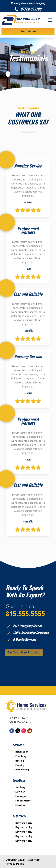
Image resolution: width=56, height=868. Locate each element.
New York (21, 792)
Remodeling (22, 770)
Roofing (20, 761)
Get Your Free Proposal (23, 652)
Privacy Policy (15, 864)
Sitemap (34, 860)
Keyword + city (24, 823)
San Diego (21, 787)
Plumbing (21, 756)
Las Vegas (21, 796)
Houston (20, 805)
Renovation (22, 752)
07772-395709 (31, 9)
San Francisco (23, 801)
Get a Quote (28, 31)
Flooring (20, 765)
